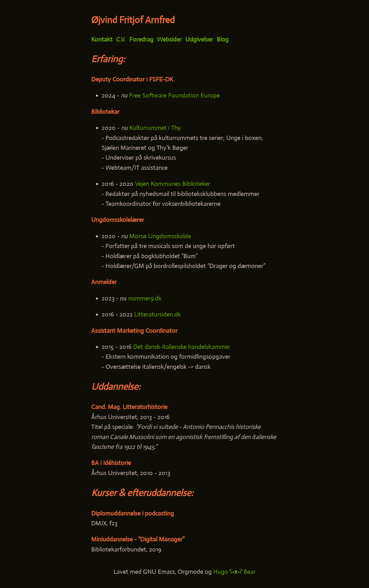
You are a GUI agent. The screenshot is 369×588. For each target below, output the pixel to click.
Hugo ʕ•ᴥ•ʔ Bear (234, 572)
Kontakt (102, 39)
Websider (169, 39)
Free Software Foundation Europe (174, 95)
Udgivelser (199, 39)
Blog (223, 39)
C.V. (121, 39)
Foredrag (141, 39)
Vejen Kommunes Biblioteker (173, 184)
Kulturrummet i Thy (155, 128)
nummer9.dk (145, 298)
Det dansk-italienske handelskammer (182, 347)
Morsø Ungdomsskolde (160, 236)
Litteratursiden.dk (158, 314)
